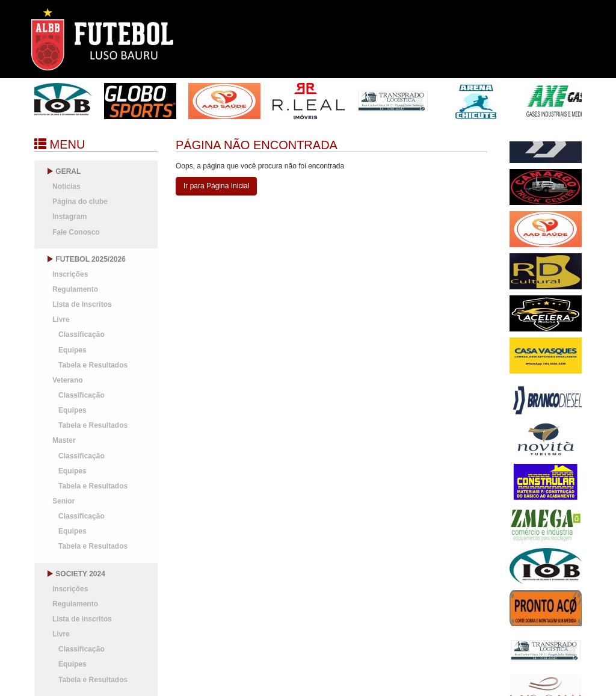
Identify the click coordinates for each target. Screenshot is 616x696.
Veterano (68, 380)
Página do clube (80, 202)
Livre (61, 319)
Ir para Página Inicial (216, 186)
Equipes (72, 350)
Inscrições (70, 274)
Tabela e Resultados (93, 365)
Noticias (66, 186)
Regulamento (75, 289)
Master (64, 440)
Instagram (69, 217)
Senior (63, 501)
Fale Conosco (76, 232)
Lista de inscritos (82, 619)
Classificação (82, 334)
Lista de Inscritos (82, 304)
